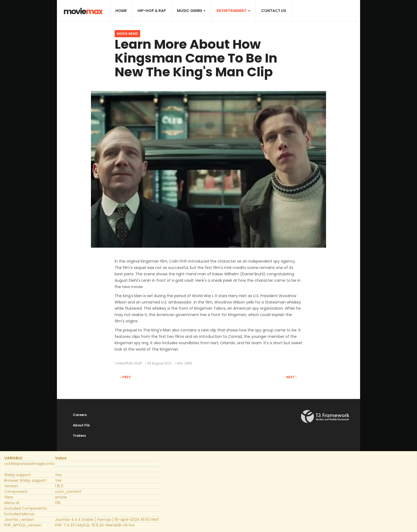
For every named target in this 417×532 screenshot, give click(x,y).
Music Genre (191, 11)
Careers (80, 415)
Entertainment (233, 11)
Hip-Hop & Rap (152, 11)
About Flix (81, 425)
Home (121, 11)
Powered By (325, 417)
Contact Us (274, 11)
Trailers (79, 436)
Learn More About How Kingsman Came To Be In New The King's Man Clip (196, 58)
